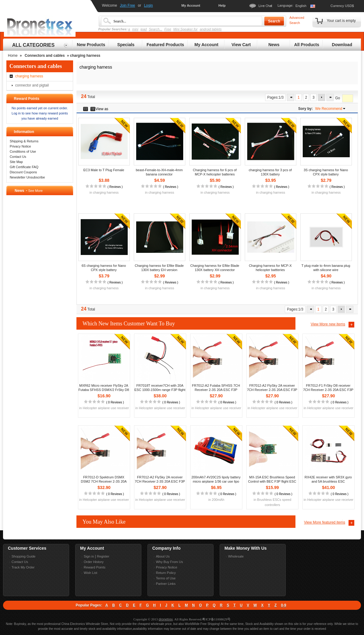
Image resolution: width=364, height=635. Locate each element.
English (301, 6)
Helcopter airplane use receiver (106, 408)
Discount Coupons (23, 172)
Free (168, 29)
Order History (94, 562)
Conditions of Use (23, 151)
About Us (163, 556)
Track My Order (23, 567)
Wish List (91, 573)
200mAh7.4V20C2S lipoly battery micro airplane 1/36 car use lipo (216, 479)
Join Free (127, 5)
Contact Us (18, 157)
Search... (156, 29)
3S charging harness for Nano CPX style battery (326, 172)
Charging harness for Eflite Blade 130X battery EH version (159, 268)
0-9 (283, 605)
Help (222, 5)
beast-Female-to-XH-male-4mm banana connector (159, 172)
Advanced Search (297, 20)
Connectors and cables (45, 56)
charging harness (29, 76)
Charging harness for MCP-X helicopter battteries (270, 268)
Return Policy (166, 573)
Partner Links (166, 584)
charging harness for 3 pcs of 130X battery (270, 172)
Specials (126, 45)
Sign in (89, 556)
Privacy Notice (20, 146)
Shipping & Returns (24, 141)
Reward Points (95, 567)
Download (342, 45)
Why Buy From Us (169, 562)
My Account (191, 5)
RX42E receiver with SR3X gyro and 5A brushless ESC (328, 479)
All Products (307, 45)
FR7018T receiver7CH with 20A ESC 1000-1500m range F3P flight (160, 388)
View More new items (328, 324)
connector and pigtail (32, 85)
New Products (91, 45)
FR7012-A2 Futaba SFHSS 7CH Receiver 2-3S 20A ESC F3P (216, 388)
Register (103, 556)
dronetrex (166, 619)
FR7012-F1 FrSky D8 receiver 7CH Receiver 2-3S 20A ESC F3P (328, 388)
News (274, 45)
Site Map (16, 162)
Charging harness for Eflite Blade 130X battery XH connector (215, 268)
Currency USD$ (342, 6)
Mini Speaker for (185, 29)
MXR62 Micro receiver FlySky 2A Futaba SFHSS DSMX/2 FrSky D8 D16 (104, 390)
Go (338, 98)
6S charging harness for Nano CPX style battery (104, 268)
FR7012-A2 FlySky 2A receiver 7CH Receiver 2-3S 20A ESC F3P (272, 388)
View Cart (241, 45)
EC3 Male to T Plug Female (104, 170)
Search (274, 21)
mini (135, 29)
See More (35, 191)
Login (148, 5)
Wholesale (236, 556)
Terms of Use (166, 578)
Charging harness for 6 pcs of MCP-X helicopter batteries (215, 172)
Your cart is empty (341, 21)
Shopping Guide (24, 556)
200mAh (218, 500)
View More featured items (325, 522)
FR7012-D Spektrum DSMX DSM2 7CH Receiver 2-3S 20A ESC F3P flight (104, 481)
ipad (144, 29)
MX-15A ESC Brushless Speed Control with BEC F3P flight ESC (272, 479)
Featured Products (165, 45)
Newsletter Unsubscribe (27, 177)
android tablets (211, 29)
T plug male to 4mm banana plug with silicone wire (326, 268)
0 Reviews (115, 402)
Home (13, 56)
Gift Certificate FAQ (24, 167)
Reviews (115, 187)
